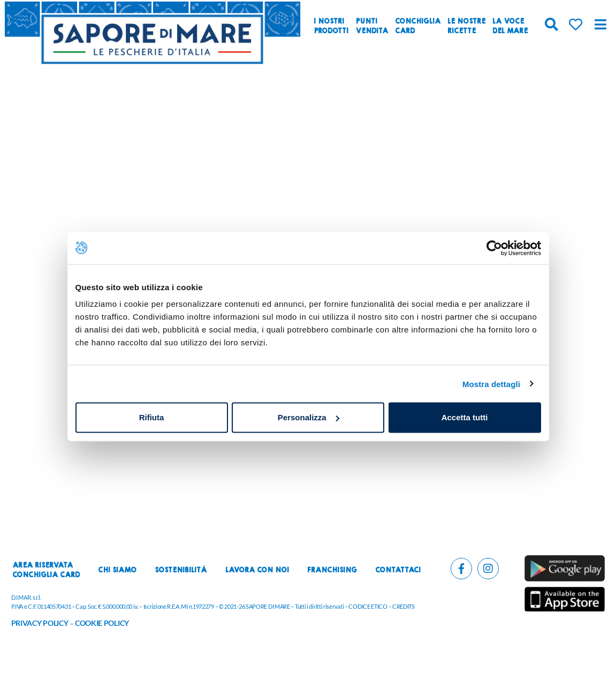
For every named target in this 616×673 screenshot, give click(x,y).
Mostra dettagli (491, 384)
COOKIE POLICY (102, 623)
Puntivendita (372, 26)
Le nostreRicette (466, 26)
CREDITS (404, 606)
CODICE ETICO (368, 606)
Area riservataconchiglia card (46, 570)
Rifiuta (152, 417)
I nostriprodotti (331, 26)
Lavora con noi (257, 570)
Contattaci (398, 570)
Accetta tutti (465, 417)
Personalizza (309, 417)
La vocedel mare (510, 26)
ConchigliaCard (418, 26)
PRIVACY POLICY (40, 623)
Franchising (332, 570)
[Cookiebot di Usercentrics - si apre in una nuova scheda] (494, 248)
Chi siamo (117, 570)
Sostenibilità (181, 570)
